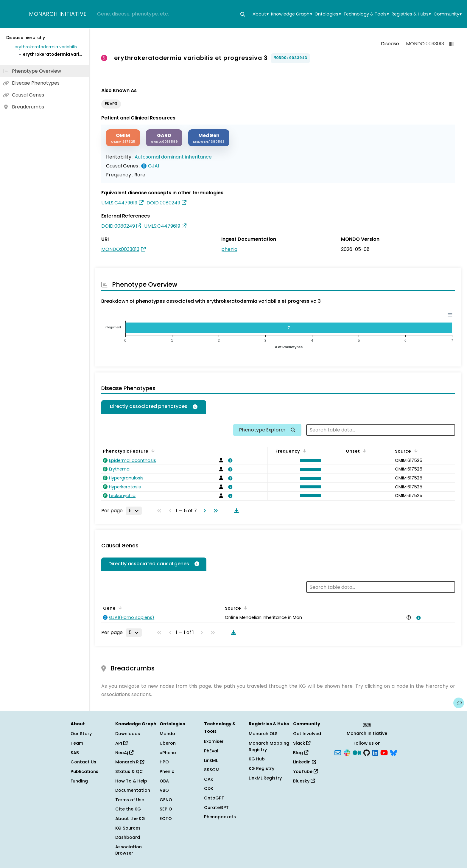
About (260, 14)
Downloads (128, 734)
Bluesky (304, 781)
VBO (164, 790)
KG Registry (261, 768)
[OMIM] (123, 138)
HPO (164, 762)
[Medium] (357, 752)
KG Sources (128, 828)
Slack (302, 743)
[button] (309, 460)
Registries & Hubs (411, 14)
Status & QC (129, 771)
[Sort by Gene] (119, 608)
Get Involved (307, 734)
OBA (164, 781)
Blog (301, 753)
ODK (209, 788)
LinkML (211, 760)
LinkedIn (305, 762)
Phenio (167, 771)
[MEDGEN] (209, 138)
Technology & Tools (366, 14)
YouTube (305, 771)
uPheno (168, 753)
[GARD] (164, 138)
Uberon (168, 743)
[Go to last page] (214, 511)
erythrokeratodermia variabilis (46, 47)
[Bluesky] (393, 752)
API (121, 743)
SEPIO (166, 809)
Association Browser (129, 850)
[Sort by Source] (415, 451)
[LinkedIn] (375, 752)
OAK (209, 779)
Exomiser (214, 741)
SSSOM (212, 770)
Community (448, 14)
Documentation (133, 790)
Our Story (81, 734)
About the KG (130, 819)
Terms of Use (130, 800)
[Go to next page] (203, 511)
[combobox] (171, 14)
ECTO (166, 819)
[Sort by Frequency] (303, 451)
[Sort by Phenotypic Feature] (152, 451)
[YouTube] (384, 752)
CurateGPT (216, 808)
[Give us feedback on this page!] (459, 703)
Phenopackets (220, 817)
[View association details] (229, 460)
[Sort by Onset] (363, 451)
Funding (79, 781)
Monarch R (130, 762)
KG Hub (257, 759)
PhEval (211, 751)
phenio (229, 249)
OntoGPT (214, 798)
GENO (166, 800)
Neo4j (124, 753)
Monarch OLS (263, 734)
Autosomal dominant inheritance (173, 157)
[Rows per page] (134, 511)
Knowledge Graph (291, 14)
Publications (84, 771)
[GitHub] (367, 752)
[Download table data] (235, 511)
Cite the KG (128, 809)
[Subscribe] (338, 752)
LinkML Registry (265, 778)
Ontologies (328, 14)
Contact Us (83, 762)
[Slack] (347, 752)
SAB (75, 753)
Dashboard (128, 837)
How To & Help (131, 781)
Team (77, 743)
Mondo (167, 734)
